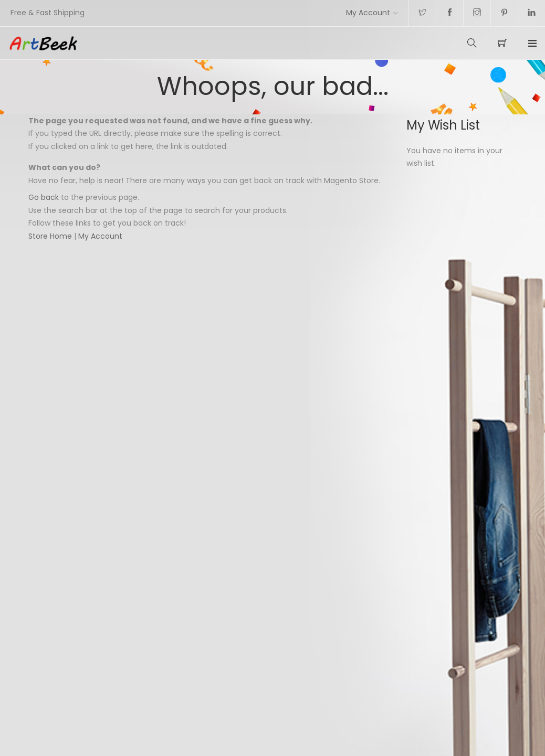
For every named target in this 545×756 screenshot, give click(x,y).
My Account (368, 13)
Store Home (50, 236)
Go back (44, 197)
